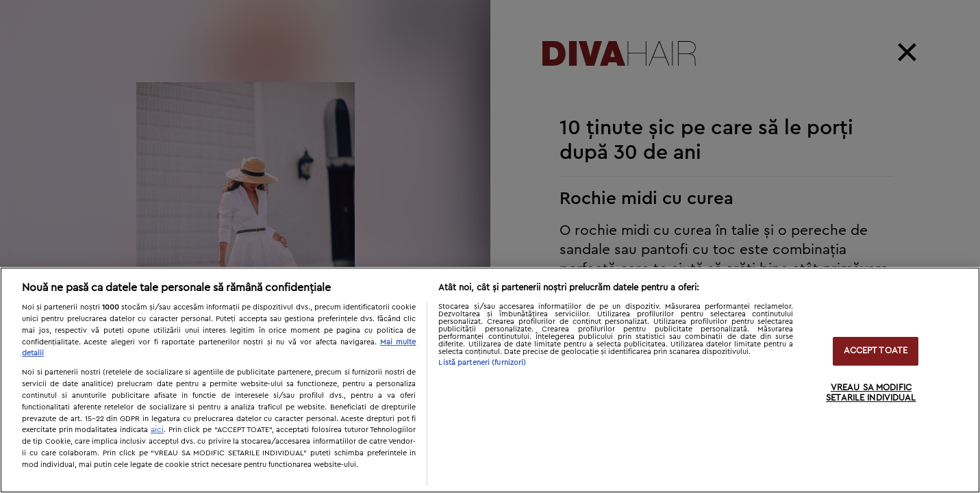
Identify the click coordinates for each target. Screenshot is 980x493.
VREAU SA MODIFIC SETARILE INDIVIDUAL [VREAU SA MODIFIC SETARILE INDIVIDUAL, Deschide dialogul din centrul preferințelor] (871, 393)
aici (157, 429)
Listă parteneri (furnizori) (482, 363)
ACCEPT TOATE (876, 351)
